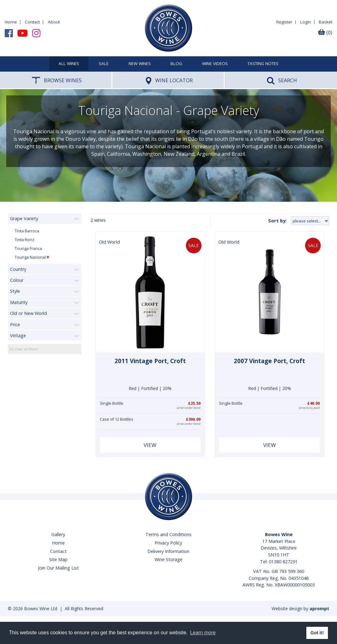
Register (284, 22)
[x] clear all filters (24, 349)
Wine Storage (168, 559)
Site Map (58, 559)
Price (15, 325)
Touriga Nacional (30, 257)
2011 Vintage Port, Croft (150, 361)
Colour (17, 280)
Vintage (18, 335)
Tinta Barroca (27, 231)
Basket (326, 22)
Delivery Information (168, 551)
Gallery (58, 534)
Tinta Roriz (25, 240)
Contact (32, 22)
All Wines (69, 64)
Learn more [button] (203, 633)
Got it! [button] (317, 633)
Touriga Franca (28, 248)
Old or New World (28, 313)
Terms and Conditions (168, 534)
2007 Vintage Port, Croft (269, 361)
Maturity (19, 302)
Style (15, 291)
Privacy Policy (168, 543)
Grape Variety (24, 218)
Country (18, 269)
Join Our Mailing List (58, 568)
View (150, 445)
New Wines (140, 64)
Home (11, 22)
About (54, 22)
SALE (104, 64)
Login (306, 22)
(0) (325, 33)
